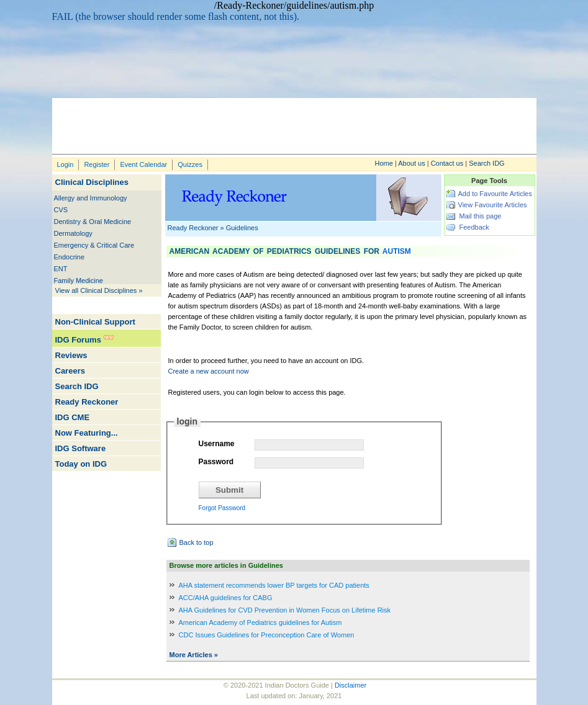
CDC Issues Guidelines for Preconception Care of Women (267, 635)
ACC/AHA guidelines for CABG (226, 598)
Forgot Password (222, 508)
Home (384, 163)
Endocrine (70, 257)
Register (97, 164)
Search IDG (486, 163)
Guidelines (242, 228)
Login (66, 164)
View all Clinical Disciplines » (99, 290)
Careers (70, 371)
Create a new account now (209, 371)
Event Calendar (143, 164)
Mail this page (481, 216)
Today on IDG (81, 464)
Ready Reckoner (87, 402)
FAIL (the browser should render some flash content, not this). (176, 16)
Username (217, 444)
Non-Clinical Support (95, 322)
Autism (397, 251)
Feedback (474, 227)
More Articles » (194, 655)
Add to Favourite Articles (495, 194)
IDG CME (73, 417)
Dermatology (73, 233)
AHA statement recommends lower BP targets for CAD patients (274, 585)
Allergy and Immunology (91, 198)
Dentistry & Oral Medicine (93, 222)
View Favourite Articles (493, 205)
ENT (61, 269)
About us (411, 163)
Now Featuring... (87, 433)
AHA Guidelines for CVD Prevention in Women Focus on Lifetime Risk (285, 610)
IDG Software (81, 448)
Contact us (447, 163)
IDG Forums (78, 340)
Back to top (197, 542)
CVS (61, 210)
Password (216, 462)
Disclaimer (351, 685)
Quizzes (190, 164)
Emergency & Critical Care (94, 245)
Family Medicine (79, 281)
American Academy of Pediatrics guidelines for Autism (260, 622)
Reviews (71, 355)
